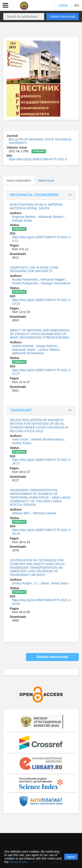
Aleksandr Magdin (53, 279)
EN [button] (77, 5)
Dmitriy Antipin (22, 583)
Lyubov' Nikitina (49, 350)
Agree (71, 857)
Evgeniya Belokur (24, 217)
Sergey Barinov (47, 346)
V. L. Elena (42, 583)
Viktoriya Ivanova (44, 513)
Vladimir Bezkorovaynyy (48, 439)
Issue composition (19, 180)
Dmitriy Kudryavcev (26, 283)
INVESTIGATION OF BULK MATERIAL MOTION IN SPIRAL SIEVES (36, 206)
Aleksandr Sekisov (51, 217)
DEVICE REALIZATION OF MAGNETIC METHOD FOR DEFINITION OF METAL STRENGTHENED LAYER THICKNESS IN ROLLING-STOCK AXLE (39, 425)
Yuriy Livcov (21, 439)
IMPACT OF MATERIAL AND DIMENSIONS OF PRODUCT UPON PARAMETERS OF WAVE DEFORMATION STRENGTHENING (40, 334)
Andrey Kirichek (23, 346)
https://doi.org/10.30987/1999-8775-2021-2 (38, 159)
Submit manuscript (63, 17)
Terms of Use (18, 862)
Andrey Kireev (22, 443)
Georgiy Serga (22, 220)
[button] (5, 5)
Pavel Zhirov (60, 583)
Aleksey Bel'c (22, 513)
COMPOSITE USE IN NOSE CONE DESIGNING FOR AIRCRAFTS (34, 269)
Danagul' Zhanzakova (56, 283)
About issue (46, 180)
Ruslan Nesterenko (25, 279)
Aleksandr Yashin (24, 350)
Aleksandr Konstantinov (28, 353)
